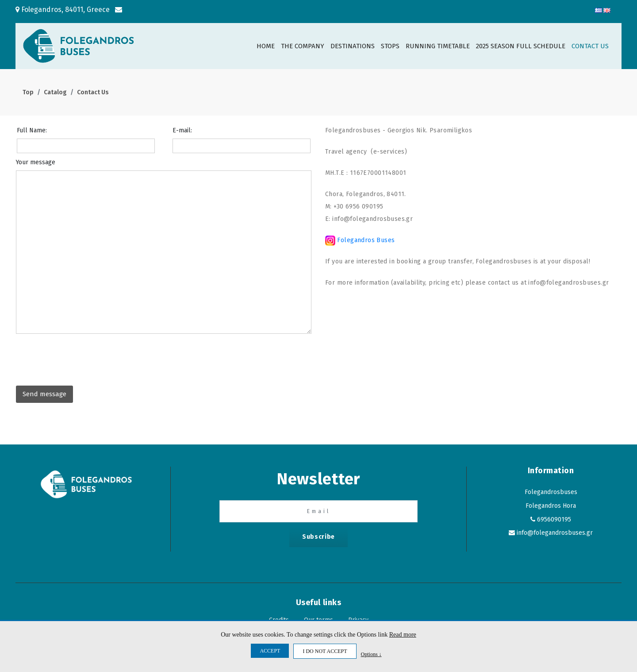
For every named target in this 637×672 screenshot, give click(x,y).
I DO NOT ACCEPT (325, 651)
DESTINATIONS (353, 46)
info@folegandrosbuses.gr (555, 533)
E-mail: (182, 130)
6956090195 (554, 519)
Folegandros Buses (365, 240)
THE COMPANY (303, 46)
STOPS (390, 46)
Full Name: (32, 130)
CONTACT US (590, 46)
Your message (36, 162)
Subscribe (318, 537)
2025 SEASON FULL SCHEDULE (521, 46)
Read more (403, 635)
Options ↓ (371, 654)
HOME (266, 46)
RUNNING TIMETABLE (438, 46)
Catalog (55, 92)
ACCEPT (270, 651)
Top (28, 92)
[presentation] (83, 357)
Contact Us (93, 92)
